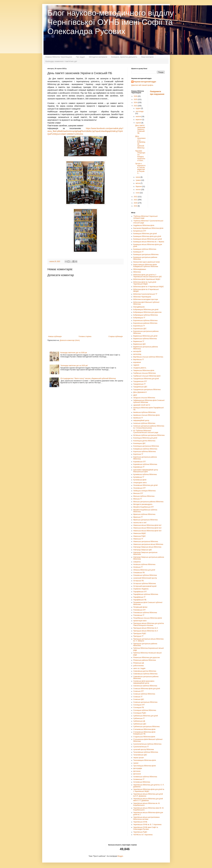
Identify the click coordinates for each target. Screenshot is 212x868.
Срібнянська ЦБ (139, 721)
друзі (135, 395)
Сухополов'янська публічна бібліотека (147, 744)
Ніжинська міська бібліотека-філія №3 (147, 528)
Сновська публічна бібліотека (144, 694)
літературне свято (140, 483)
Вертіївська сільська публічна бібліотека (148, 357)
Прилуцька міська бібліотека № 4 (146, 631)
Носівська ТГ (138, 567)
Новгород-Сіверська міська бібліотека (147, 547)
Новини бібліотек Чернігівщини (59, 57)
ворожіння (137, 362)
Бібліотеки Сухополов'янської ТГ (145, 294)
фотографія (138, 768)
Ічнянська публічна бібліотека (144, 423)
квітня (138, 183)
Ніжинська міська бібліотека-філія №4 (147, 531)
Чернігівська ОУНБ (140, 822)
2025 (136, 99)
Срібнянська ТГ (139, 718)
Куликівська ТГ (139, 477)
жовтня (138, 117)
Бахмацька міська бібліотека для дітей (148, 239)
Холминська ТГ (139, 779)
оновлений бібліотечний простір (145, 578)
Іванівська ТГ (138, 418)
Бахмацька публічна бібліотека (145, 249)
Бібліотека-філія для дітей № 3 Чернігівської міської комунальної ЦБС (148, 276)
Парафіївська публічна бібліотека (146, 594)
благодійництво (139, 307)
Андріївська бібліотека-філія (144, 225)
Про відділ (81, 57)
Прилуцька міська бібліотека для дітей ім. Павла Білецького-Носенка (149, 624)
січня (138, 193)
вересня (139, 120)
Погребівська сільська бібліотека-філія (148, 618)
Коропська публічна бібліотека (145, 452)
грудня (138, 108)
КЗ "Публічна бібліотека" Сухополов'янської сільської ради (146, 432)
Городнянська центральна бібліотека (147, 390)
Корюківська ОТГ (140, 462)
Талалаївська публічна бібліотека (146, 752)
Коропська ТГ (138, 454)
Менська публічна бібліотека (144, 496)
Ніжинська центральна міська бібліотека (148, 544)
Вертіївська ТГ (139, 360)
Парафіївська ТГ (139, 597)
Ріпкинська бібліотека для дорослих (147, 657)
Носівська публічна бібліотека (144, 564)
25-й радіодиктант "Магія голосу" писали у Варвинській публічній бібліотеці (88, 378)
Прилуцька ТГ (138, 636)
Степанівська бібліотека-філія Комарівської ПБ (144, 733)
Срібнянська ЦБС (140, 724)
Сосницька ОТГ (139, 705)
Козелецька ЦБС (140, 443)
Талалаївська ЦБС (140, 755)
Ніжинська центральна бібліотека (146, 542)
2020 (136, 203)
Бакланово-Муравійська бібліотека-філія (148, 228)
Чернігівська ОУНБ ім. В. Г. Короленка (147, 825)
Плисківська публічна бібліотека (145, 613)
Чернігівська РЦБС (140, 832)
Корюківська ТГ (139, 467)
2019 (136, 206)
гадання (136, 365)
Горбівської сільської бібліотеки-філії (147, 376)
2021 (136, 200)
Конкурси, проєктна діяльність (124, 57)
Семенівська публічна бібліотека (145, 674)
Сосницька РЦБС (140, 713)
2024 (136, 103)
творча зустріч (139, 758)
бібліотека (137, 272)
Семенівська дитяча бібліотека (145, 671)
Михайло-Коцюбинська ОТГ (144, 507)
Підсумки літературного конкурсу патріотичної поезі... (140, 156)
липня (138, 177)
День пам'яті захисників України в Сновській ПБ (140, 129)
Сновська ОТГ (139, 691)
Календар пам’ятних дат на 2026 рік (74, 353)
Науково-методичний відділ (145, 82)
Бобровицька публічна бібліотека (146, 315)
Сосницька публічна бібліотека (145, 710)
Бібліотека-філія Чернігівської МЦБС (147, 279)
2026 (136, 96)
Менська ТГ (138, 499)
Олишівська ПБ (139, 573)
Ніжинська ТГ (138, 539)
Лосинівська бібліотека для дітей (145, 485)
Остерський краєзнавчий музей (145, 586)
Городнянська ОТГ (140, 381)
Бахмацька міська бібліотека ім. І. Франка (149, 242)
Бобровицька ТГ (139, 318)
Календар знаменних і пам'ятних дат (61, 61)
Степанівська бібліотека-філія (144, 729)
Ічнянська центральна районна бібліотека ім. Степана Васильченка (149, 427)
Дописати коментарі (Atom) (70, 340)
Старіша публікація (116, 336)
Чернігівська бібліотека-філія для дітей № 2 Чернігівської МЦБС (149, 790)
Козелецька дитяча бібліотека (144, 441)
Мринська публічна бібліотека (144, 514)
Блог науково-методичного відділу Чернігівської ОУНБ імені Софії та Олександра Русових (111, 22)
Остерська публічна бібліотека (145, 584)
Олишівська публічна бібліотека (145, 575)
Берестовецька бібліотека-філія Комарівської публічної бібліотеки (146, 266)
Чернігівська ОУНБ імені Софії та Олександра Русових (146, 828)
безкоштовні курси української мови (147, 262)
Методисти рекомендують (143, 504)
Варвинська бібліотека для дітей (145, 336)
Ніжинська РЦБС (140, 536)
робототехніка (139, 666)
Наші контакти (147, 57)
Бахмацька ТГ (139, 252)
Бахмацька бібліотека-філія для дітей (147, 236)
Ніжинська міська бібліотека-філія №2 (147, 525)
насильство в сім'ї (140, 523)
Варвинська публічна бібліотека (145, 339)
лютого (138, 190)
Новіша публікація (55, 336)
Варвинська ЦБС (140, 344)
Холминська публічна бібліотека (145, 777)
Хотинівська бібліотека (142, 782)
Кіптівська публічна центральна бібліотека (149, 435)
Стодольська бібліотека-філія (144, 737)
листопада (140, 111)
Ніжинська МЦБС (140, 533)
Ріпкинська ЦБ (139, 663)
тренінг (136, 763)
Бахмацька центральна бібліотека (146, 254)
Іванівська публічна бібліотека (144, 412)
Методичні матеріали (98, 57)
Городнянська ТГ (140, 384)
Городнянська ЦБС (140, 387)
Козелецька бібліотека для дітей (145, 438)
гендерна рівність (140, 368)
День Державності (140, 392)
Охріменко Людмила (141, 589)
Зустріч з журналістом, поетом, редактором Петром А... (140, 168)
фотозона (137, 771)
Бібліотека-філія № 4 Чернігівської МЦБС (149, 287)
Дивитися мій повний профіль (142, 85)
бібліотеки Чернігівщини (142, 297)
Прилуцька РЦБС (140, 634)
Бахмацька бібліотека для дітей (145, 234)
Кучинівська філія (140, 480)
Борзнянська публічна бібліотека (145, 320)
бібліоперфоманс (140, 269)
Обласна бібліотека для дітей (144, 570)
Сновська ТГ (138, 697)
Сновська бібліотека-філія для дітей (147, 689)
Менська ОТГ (138, 493)
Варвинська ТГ (139, 341)
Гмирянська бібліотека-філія (144, 370)
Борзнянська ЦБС (140, 329)
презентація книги (140, 621)
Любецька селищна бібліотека (145, 491)
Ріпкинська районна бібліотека (145, 660)
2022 (136, 197)
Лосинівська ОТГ (140, 488)
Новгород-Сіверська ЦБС (143, 550)
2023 (136, 106)
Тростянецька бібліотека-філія (145, 766)
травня (138, 180)
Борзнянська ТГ (139, 326)
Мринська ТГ (138, 517)
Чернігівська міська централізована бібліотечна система (146, 818)
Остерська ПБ (139, 581)
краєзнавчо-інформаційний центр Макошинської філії (146, 471)
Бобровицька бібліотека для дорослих (148, 312)
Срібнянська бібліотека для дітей (146, 716)
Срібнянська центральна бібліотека (146, 727)
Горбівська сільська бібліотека (145, 373)
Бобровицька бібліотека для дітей (146, 310)
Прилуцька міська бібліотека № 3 (146, 628)
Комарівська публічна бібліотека (145, 449)
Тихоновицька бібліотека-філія (145, 760)
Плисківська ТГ (139, 615)
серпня (138, 123)
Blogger (120, 856)
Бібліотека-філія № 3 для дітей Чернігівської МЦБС (145, 283)
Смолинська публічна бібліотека (145, 686)
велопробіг (137, 351)
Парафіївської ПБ (140, 600)
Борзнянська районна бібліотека (145, 323)
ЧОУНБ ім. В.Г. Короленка (143, 835)
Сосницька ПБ (139, 707)
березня (139, 187)
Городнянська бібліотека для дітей (146, 379)
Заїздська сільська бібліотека (144, 398)
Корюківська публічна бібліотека (145, 464)
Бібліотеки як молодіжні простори (146, 299)
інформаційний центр (141, 420)
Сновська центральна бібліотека (145, 702)
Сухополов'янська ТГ (141, 747)
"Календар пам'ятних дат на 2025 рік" (74, 366)
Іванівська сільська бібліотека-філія (147, 415)
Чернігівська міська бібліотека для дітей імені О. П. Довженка (148, 800)
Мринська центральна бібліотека (146, 520)
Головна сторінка (85, 336)
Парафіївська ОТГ (140, 592)
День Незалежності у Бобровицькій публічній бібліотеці (140, 142)
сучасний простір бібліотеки (144, 749)
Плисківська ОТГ (140, 610)
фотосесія (137, 774)
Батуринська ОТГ (140, 231)
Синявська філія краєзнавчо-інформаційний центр (144, 682)
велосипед (137, 354)
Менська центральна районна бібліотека (148, 502)
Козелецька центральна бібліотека (146, 446)
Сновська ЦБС (139, 699)
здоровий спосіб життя (142, 405)
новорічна (137, 562)
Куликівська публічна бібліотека (145, 474)
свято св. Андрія (139, 668)
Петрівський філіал (140, 607)
